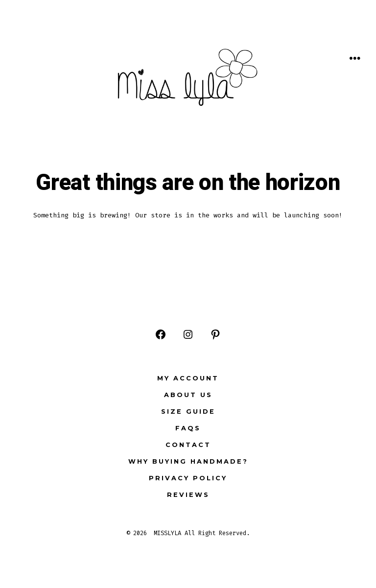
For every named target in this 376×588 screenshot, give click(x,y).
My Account (188, 378)
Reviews (188, 495)
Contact (188, 445)
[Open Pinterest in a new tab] (215, 334)
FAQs (188, 428)
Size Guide (188, 412)
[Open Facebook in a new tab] (161, 334)
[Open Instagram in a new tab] (188, 334)
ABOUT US (188, 395)
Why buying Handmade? (188, 461)
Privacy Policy (188, 478)
